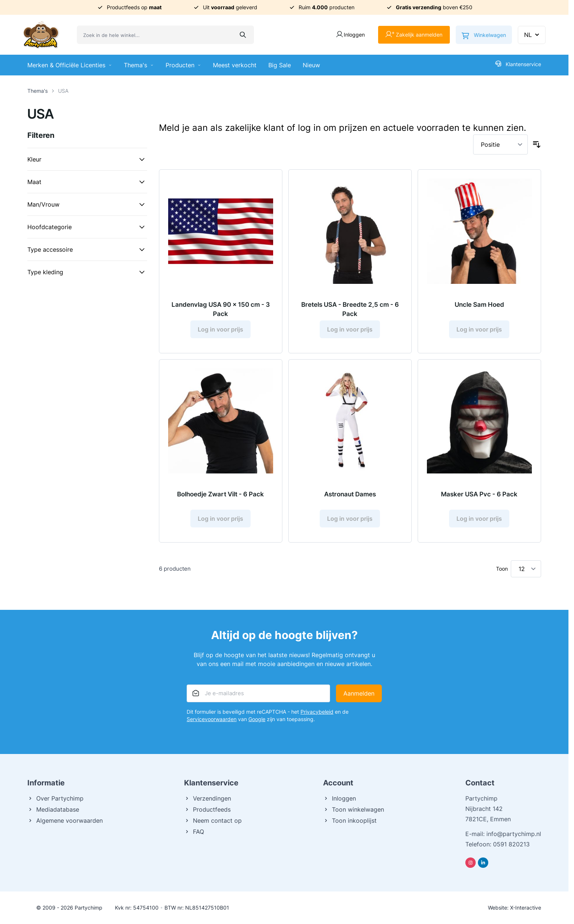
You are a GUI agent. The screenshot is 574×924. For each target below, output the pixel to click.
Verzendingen (208, 798)
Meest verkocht (235, 65)
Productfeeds (207, 809)
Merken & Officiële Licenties (70, 65)
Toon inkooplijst (350, 821)
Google (257, 719)
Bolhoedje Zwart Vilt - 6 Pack (220, 494)
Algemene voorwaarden (65, 821)
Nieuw (311, 65)
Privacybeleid (317, 712)
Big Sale (280, 65)
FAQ (194, 832)
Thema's (139, 65)
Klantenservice (518, 64)
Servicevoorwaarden (212, 719)
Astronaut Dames (350, 494)
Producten (183, 65)
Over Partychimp (55, 798)
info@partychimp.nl (514, 834)
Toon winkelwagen (354, 809)
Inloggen (339, 798)
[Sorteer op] (500, 145)
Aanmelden (359, 693)
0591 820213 (511, 844)
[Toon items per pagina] (526, 569)
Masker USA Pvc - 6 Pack (479, 494)
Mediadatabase (53, 809)
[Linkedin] (483, 863)
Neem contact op (213, 821)
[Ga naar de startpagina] (41, 35)
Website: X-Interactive (514, 908)
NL (532, 35)
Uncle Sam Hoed (479, 305)
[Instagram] (471, 863)
